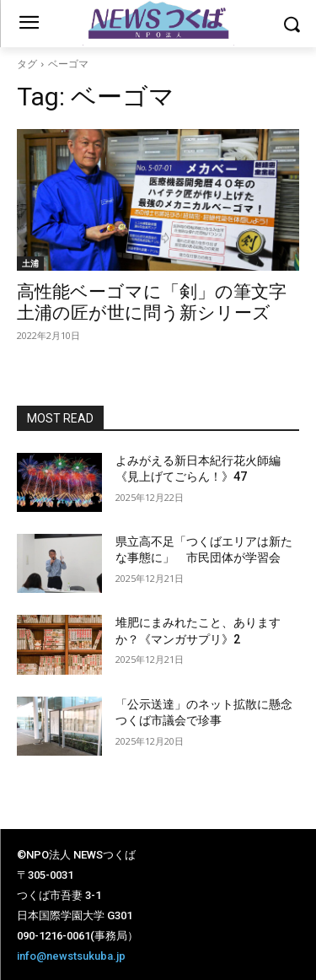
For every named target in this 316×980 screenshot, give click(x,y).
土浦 (30, 263)
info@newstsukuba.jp (71, 956)
